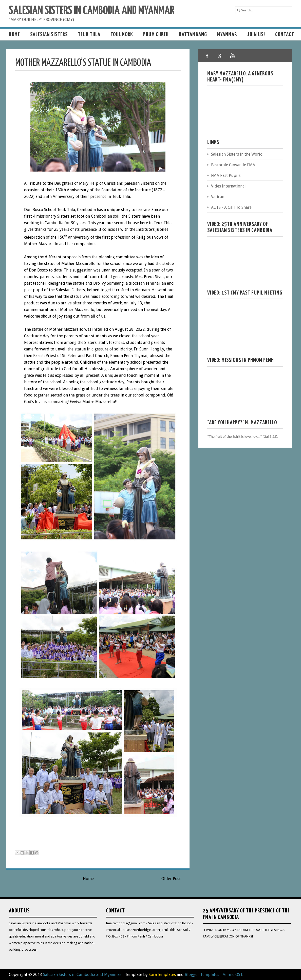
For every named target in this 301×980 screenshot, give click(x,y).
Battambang (193, 35)
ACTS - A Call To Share (231, 207)
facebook (207, 56)
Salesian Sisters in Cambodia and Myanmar (92, 11)
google (220, 56)
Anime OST (233, 975)
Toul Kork (122, 35)
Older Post (171, 879)
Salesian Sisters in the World (237, 154)
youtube (233, 56)
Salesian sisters (49, 35)
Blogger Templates (202, 975)
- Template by (149, 975)
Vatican (218, 197)
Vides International (228, 186)
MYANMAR (227, 35)
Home (14, 35)
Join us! (256, 35)
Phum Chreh (156, 35)
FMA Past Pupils (226, 175)
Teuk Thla (89, 35)
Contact (285, 35)
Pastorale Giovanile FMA (233, 165)
